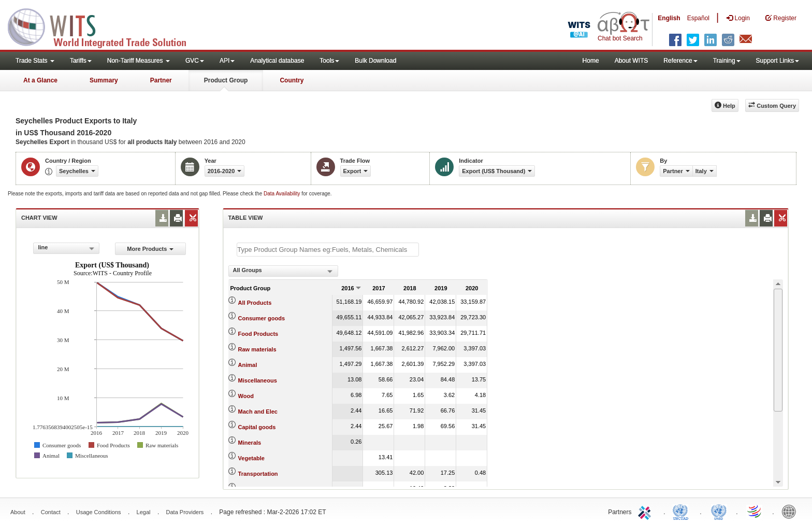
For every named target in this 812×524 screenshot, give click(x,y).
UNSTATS (719, 511)
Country (292, 80)
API (227, 61)
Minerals (250, 443)
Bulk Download (375, 61)
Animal (248, 365)
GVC (195, 61)
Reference (680, 61)
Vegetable (251, 458)
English (669, 18)
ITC (646, 511)
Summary (104, 80)
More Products (150, 249)
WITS (104, 26)
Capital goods (257, 427)
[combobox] (66, 248)
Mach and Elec (258, 412)
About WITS (632, 61)
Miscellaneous (258, 380)
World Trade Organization (755, 511)
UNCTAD (683, 511)
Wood (246, 396)
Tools (329, 61)
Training (727, 61)
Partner (161, 80)
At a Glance (40, 80)
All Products (255, 303)
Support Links (778, 61)
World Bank (791, 511)
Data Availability (282, 194)
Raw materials (257, 349)
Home (591, 61)
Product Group (226, 80)
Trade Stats (35, 61)
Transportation (258, 474)
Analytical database (277, 61)
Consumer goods (262, 318)
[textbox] (328, 250)
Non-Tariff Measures (139, 61)
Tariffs (81, 61)
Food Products (258, 334)
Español (698, 18)
